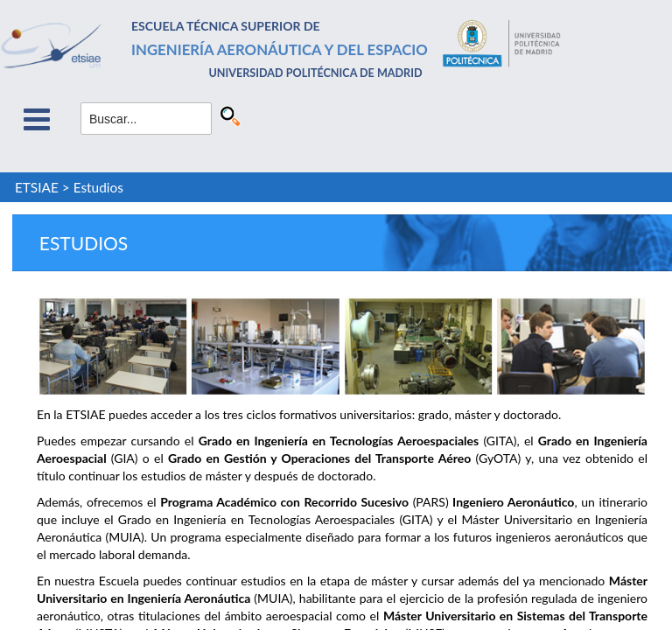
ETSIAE (37, 187)
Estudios (98, 187)
